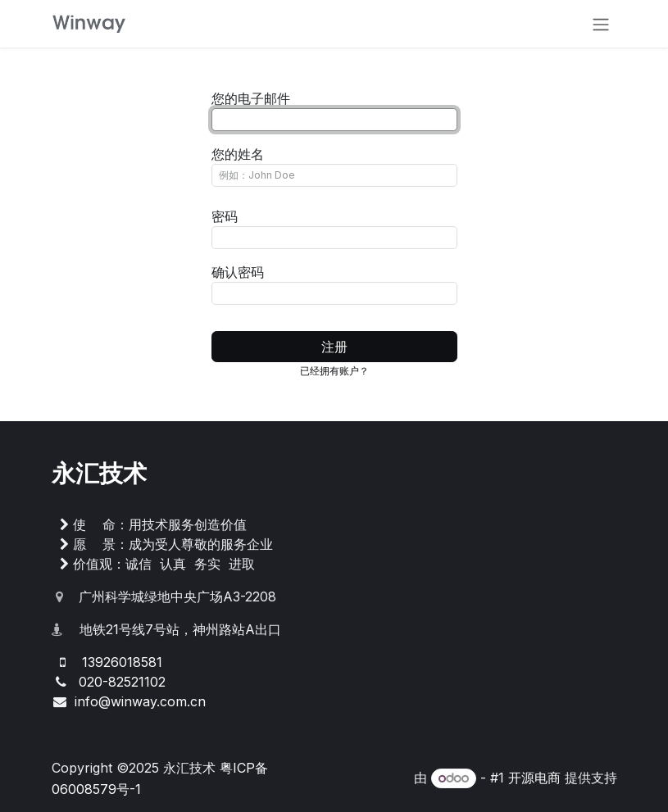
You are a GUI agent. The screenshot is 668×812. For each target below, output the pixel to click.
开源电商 (534, 778)
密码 (225, 216)
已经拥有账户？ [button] (334, 371)
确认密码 (238, 272)
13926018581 (122, 662)
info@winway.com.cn (140, 701)
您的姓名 (238, 154)
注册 (334, 347)
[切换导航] (601, 24)
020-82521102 (122, 682)
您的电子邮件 (251, 98)
